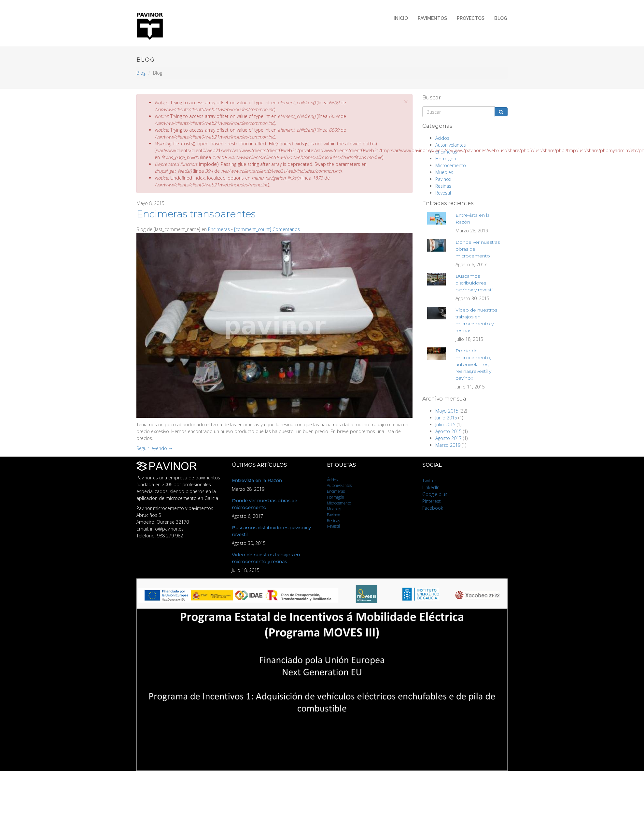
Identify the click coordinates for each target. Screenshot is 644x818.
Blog (501, 18)
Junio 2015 (446, 418)
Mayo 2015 (447, 411)
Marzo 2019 (448, 445)
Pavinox (443, 179)
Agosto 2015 (448, 431)
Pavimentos (432, 18)
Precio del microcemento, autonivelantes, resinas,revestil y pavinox (473, 364)
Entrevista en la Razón (257, 480)
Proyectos (471, 18)
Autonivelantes (451, 145)
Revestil (443, 193)
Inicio (401, 18)
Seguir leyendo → (155, 448)
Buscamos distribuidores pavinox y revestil (475, 283)
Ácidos (442, 138)
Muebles (444, 172)
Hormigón (446, 159)
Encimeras (219, 229)
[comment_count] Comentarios (267, 229)
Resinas (443, 186)
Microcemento (451, 165)
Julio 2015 (445, 424)
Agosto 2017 (448, 438)
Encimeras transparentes (196, 214)
